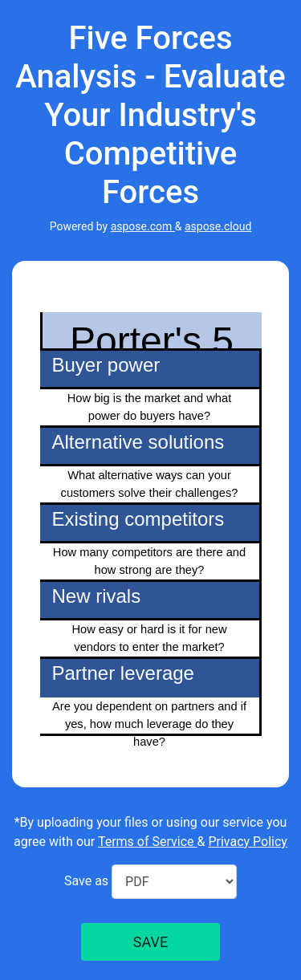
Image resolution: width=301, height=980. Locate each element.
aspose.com (143, 226)
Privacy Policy (248, 842)
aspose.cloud (218, 226)
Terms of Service (148, 842)
